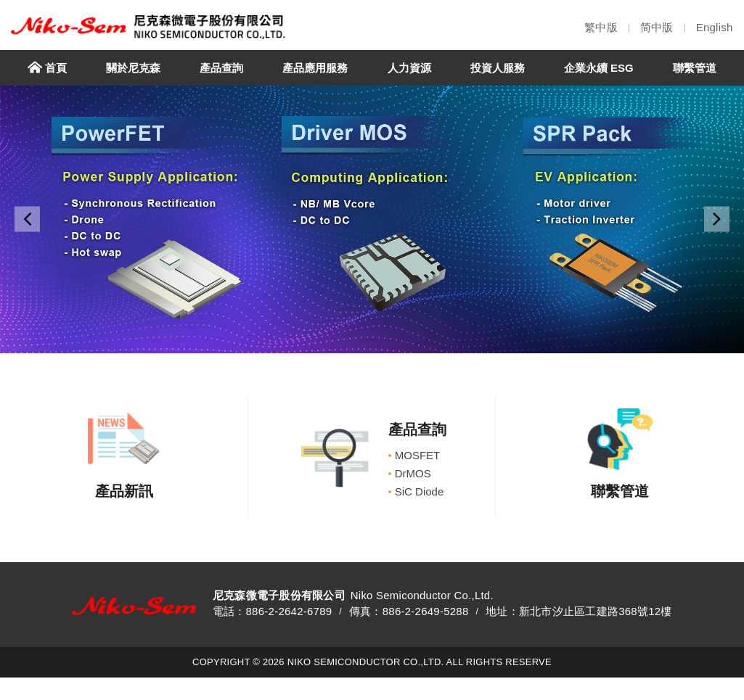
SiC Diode (416, 491)
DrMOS (410, 473)
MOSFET (414, 455)
